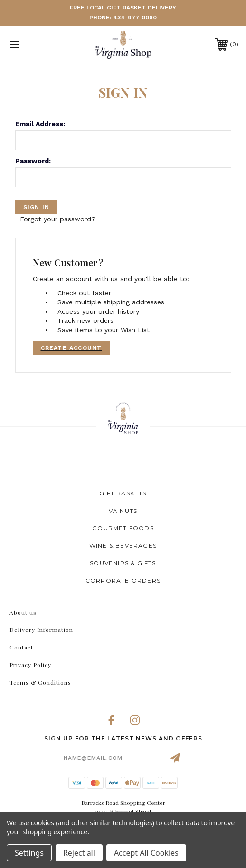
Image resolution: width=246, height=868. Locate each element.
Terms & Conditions (40, 682)
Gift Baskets (123, 493)
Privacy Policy (30, 665)
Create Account (71, 348)
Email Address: (40, 124)
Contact (21, 647)
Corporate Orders (123, 580)
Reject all (79, 853)
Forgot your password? (58, 219)
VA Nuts (123, 511)
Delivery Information (41, 630)
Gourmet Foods (123, 528)
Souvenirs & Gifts (123, 563)
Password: (33, 161)
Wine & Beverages (123, 545)
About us (23, 612)
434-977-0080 (135, 18)
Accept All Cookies (146, 853)
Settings (29, 853)
